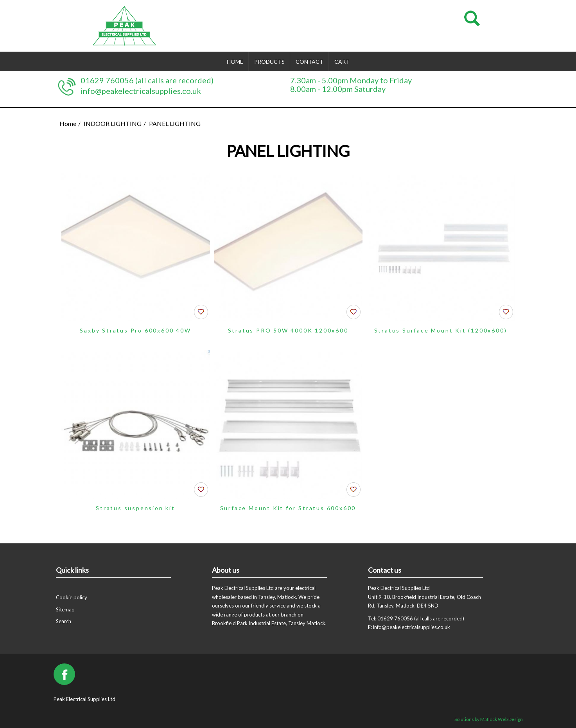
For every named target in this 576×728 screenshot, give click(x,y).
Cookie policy (72, 597)
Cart (342, 62)
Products (269, 62)
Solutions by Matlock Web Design (489, 719)
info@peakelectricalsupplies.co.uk (141, 91)
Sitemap (65, 609)
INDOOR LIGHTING (113, 123)
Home (235, 62)
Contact (310, 62)
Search (64, 621)
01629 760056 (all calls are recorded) (147, 80)
